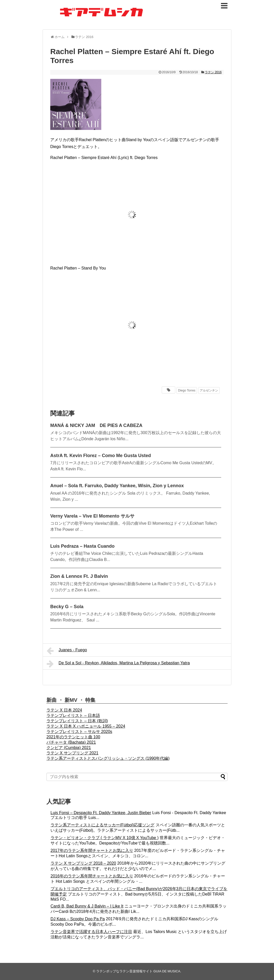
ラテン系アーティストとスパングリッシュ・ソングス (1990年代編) (108, 758)
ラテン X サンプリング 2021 (72, 753)
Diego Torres (187, 390)
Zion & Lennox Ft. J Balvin (79, 576)
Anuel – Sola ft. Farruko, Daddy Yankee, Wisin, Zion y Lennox (117, 486)
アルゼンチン (209, 390)
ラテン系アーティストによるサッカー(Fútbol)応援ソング (102, 825)
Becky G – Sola (67, 607)
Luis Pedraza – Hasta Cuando (82, 546)
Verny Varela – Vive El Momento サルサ (92, 516)
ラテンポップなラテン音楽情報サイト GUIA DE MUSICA (138, 971)
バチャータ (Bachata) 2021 (71, 742)
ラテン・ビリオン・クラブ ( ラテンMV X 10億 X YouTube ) (105, 838)
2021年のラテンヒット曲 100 (73, 737)
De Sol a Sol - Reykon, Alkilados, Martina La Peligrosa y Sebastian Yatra (118, 664)
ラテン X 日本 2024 (64, 710)
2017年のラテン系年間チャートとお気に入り (92, 850)
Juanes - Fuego (67, 651)
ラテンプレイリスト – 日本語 (73, 715)
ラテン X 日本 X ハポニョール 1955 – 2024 (86, 726)
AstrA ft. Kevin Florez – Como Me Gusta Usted (101, 456)
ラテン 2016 (213, 72)
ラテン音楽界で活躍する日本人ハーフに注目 (91, 932)
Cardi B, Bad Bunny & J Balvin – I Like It (87, 906)
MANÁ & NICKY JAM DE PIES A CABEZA (96, 425)
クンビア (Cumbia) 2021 (69, 748)
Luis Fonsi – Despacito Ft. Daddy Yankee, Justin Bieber (101, 813)
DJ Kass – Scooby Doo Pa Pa (78, 919)
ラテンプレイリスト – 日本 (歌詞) (77, 721)
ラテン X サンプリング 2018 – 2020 (83, 863)
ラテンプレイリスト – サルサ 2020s (79, 732)
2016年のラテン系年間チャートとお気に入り (92, 876)
